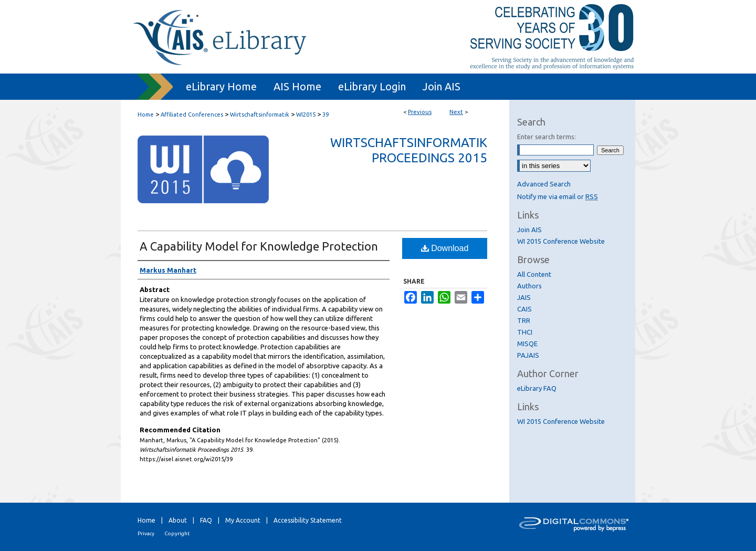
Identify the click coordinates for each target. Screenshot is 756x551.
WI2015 (306, 115)
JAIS (524, 297)
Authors (529, 286)
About (178, 520)
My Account (243, 520)
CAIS (524, 309)
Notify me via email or (558, 196)
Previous (420, 112)
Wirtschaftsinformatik (260, 115)
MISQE (527, 344)
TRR (524, 320)
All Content (534, 274)
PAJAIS (528, 355)
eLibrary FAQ (537, 388)
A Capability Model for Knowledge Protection (259, 246)
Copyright (177, 533)
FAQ (206, 520)
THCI (525, 332)
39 (325, 115)
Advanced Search (544, 184)
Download (445, 248)
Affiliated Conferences (192, 115)
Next (456, 112)
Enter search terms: (547, 137)
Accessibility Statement (308, 520)
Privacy (146, 533)
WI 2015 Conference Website (561, 241)
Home (146, 115)
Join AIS (529, 230)
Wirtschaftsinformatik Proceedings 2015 (409, 150)
